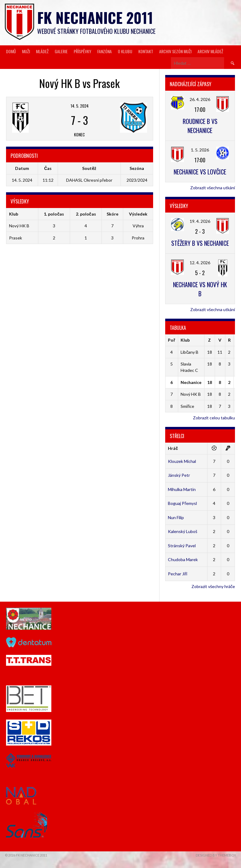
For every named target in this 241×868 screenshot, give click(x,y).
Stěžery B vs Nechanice (200, 243)
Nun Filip (176, 517)
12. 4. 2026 (200, 263)
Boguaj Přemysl (182, 503)
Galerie (61, 51)
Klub (185, 340)
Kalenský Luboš (183, 531)
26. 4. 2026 (200, 99)
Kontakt (146, 51)
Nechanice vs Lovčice (200, 172)
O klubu (125, 51)
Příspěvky (82, 51)
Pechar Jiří (178, 574)
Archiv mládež (210, 51)
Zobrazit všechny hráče (213, 586)
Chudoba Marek (183, 559)
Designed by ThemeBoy (216, 855)
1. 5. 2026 (200, 150)
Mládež (42, 51)
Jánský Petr (179, 475)
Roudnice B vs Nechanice (200, 126)
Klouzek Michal (182, 461)
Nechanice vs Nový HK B (200, 289)
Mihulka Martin (182, 489)
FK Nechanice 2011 (95, 17)
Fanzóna (104, 51)
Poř (171, 340)
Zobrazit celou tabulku (214, 418)
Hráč (173, 448)
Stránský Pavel (182, 546)
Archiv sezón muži (175, 51)
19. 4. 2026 (200, 221)
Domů (11, 51)
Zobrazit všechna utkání (213, 188)
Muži (26, 51)
